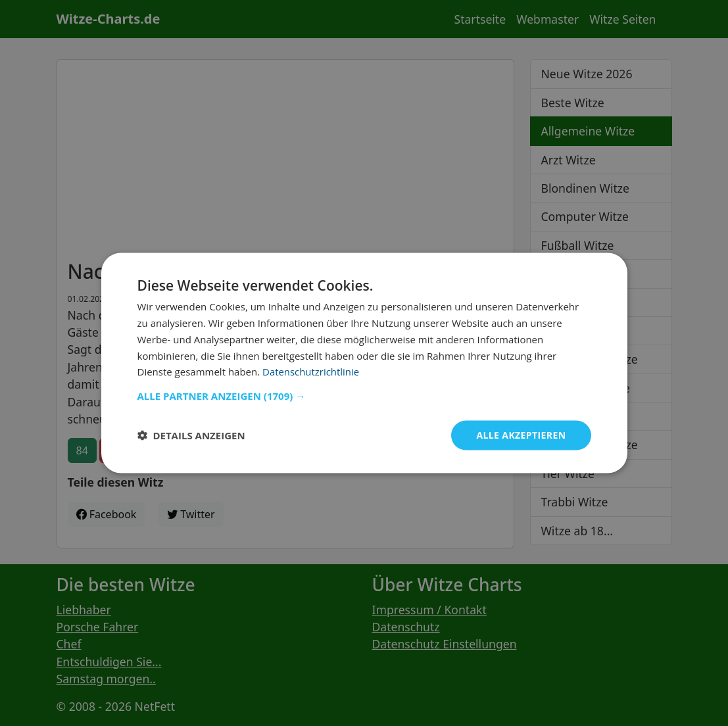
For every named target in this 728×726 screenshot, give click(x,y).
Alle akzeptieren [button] (521, 435)
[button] (364, 396)
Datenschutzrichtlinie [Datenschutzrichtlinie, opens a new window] (311, 372)
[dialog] (364, 363)
